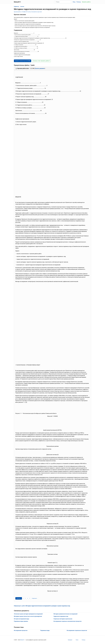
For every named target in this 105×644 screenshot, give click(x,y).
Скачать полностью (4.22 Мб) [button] (23, 61)
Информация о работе (42, 606)
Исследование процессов (21, 630)
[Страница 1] (19, 598)
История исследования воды (22, 619)
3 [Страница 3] (25, 598)
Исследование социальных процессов (77, 630)
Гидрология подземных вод (61, 616)
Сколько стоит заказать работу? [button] (41, 61)
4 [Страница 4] (28, 598)
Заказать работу (86, 2)
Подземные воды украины (21, 621)
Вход (74, 2)
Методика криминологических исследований (65, 614)
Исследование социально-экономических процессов (67, 621)
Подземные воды (45, 630)
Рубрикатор (16, 7)
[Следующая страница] (35, 598)
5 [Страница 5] (30, 598)
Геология (22, 7)
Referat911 (22, 640)
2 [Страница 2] (23, 598)
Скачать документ (40, 68)
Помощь (79, 2)
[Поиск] (63, 2)
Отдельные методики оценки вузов (63, 619)
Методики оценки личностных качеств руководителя (28, 616)
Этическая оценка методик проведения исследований (28, 614)
